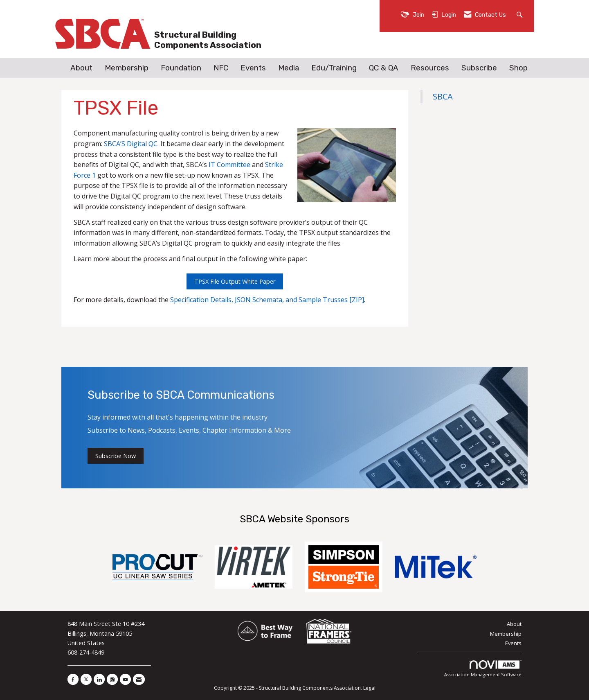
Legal (369, 688)
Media (289, 68)
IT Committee (229, 165)
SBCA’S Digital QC (131, 144)
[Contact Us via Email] (139, 679)
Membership (127, 68)
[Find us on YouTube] (125, 679)
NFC (221, 68)
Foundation (181, 68)
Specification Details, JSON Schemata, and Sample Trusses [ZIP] (267, 300)
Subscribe (479, 68)
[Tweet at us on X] (86, 679)
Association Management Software (483, 669)
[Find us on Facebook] (73, 679)
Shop (518, 68)
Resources (430, 68)
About (81, 68)
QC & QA (384, 68)
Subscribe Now (116, 456)
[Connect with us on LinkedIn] (99, 679)
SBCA (443, 96)
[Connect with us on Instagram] (112, 679)
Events (253, 68)
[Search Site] (520, 14)
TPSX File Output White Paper (235, 281)
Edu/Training (334, 68)
